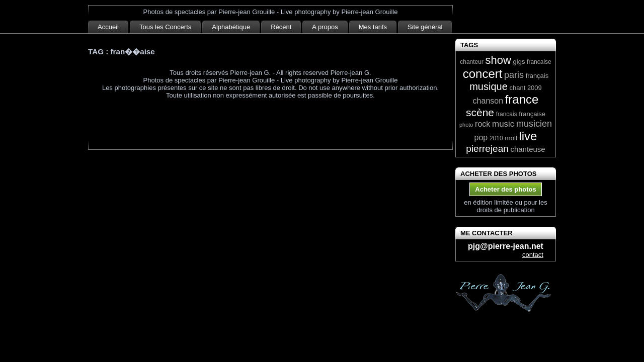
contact (533, 255)
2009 (535, 88)
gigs (519, 62)
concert (483, 74)
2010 (496, 138)
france (522, 99)
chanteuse (528, 149)
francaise (539, 62)
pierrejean (487, 149)
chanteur (472, 62)
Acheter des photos (505, 189)
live (528, 136)
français (537, 76)
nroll (511, 138)
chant (517, 88)
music (503, 124)
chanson (488, 101)
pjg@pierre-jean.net (506, 246)
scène (480, 112)
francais (507, 114)
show (498, 60)
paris (514, 75)
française (532, 114)
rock (482, 124)
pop (481, 138)
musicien (534, 124)
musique (489, 86)
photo (466, 125)
